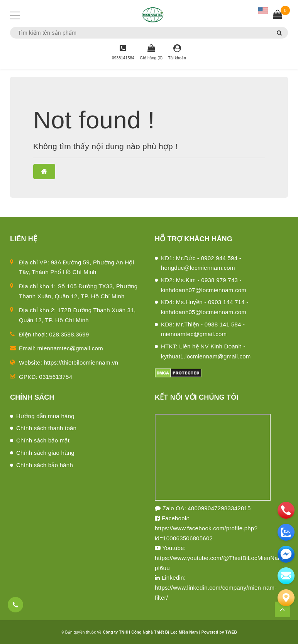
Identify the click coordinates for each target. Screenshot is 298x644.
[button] (44, 172)
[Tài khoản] (177, 53)
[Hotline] (123, 53)
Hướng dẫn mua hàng (45, 416)
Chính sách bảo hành (45, 465)
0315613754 (56, 377)
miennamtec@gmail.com (70, 348)
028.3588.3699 (69, 334)
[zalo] (286, 532)
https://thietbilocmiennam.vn (81, 362)
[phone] (286, 510)
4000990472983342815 (219, 508)
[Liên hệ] (286, 598)
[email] (286, 554)
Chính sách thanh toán (46, 428)
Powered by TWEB (219, 632)
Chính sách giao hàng (45, 453)
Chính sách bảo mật (43, 440)
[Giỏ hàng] (151, 53)
